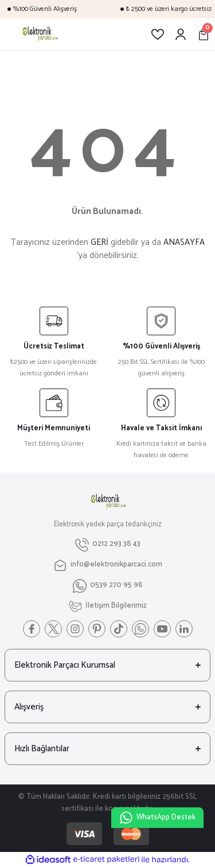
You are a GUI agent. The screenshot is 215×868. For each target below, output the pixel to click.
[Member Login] (181, 34)
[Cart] (204, 34)
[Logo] (39, 34)
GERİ (99, 242)
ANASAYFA (184, 242)
